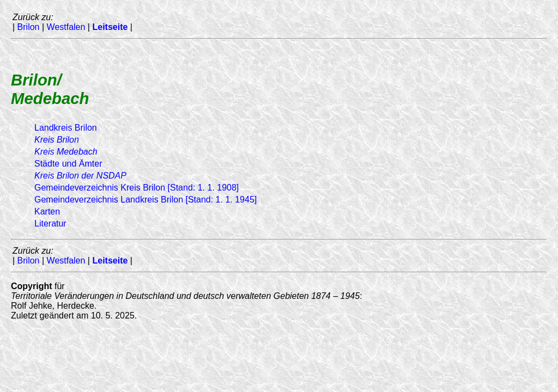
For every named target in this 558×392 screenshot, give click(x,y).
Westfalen (66, 27)
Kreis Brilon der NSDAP (80, 176)
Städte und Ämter (68, 164)
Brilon (29, 27)
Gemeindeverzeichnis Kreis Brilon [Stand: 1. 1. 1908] (137, 188)
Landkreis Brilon (66, 128)
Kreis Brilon (57, 140)
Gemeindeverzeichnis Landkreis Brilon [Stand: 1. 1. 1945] (145, 200)
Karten (47, 212)
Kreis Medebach (66, 152)
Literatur (50, 223)
